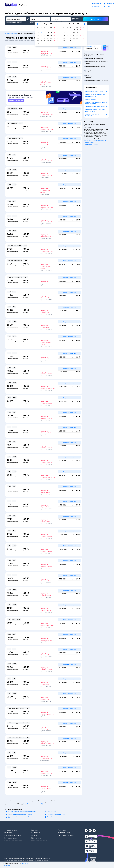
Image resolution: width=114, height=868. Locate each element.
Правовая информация (42, 858)
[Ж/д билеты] (23, 5)
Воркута (26, 52)
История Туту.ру (36, 832)
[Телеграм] (86, 830)
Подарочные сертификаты (13, 841)
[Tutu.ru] (11, 5)
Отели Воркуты (51, 812)
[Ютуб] (94, 830)
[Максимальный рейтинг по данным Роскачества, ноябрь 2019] (90, 860)
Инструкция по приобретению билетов (95, 139)
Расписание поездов (11, 33)
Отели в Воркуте (90, 46)
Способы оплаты (89, 141)
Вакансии (34, 835)
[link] (16, 100)
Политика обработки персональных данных (19, 858)
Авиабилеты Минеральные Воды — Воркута (20, 814)
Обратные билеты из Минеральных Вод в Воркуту (22, 812)
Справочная (8, 832)
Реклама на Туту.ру (64, 832)
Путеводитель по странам (13, 835)
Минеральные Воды (13, 52)
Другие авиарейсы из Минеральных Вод (19, 817)
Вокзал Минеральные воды (55, 817)
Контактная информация (39, 841)
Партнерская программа (66, 835)
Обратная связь (36, 838)
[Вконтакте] (90, 830)
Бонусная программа (11, 838)
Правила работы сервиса (91, 144)
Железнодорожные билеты (57, 814)
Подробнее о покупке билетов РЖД (33, 804)
